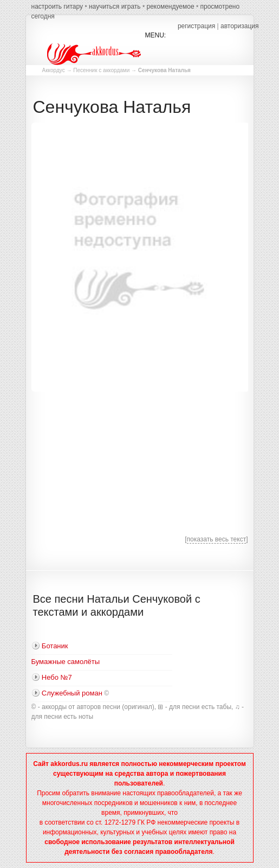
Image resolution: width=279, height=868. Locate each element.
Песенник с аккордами (101, 70)
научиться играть (115, 7)
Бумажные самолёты (66, 662)
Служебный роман (72, 693)
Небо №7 (57, 677)
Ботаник (55, 646)
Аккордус (54, 70)
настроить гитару (57, 7)
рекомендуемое (170, 7)
